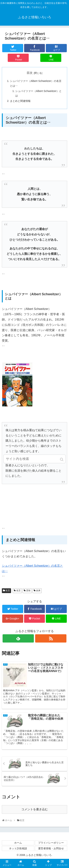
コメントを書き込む (35, 809)
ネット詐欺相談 (18, 848)
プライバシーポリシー (51, 843)
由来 (38, 591)
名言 (8, 591)
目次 (30, 73)
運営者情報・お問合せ (51, 848)
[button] (62, 459)
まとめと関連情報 (20, 101)
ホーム (18, 843)
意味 (28, 591)
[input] (35, 459)
